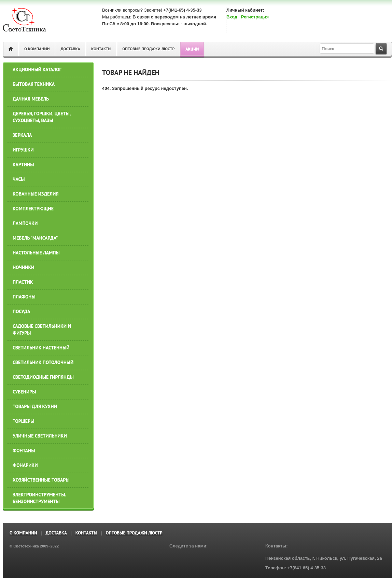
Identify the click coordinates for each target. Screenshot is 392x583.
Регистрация (255, 17)
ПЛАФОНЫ (24, 297)
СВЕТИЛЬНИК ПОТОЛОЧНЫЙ (43, 362)
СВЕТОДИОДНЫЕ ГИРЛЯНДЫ (43, 377)
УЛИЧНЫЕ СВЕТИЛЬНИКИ (40, 436)
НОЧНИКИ (23, 267)
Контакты (101, 49)
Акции (192, 49)
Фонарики (25, 465)
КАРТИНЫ (23, 164)
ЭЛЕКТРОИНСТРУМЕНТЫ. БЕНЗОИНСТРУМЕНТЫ (39, 498)
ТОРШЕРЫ (23, 421)
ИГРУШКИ (23, 150)
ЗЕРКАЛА (22, 135)
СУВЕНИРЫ (24, 392)
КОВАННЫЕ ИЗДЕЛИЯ (36, 194)
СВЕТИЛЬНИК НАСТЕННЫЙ (41, 348)
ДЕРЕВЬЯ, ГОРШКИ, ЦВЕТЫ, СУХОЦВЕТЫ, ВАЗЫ (41, 117)
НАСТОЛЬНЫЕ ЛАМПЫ (36, 253)
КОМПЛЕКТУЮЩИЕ (33, 208)
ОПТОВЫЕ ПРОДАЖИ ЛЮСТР (148, 49)
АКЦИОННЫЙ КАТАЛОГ (37, 69)
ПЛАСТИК (23, 282)
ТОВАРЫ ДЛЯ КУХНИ (35, 406)
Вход (232, 17)
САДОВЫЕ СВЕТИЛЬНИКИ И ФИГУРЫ (42, 329)
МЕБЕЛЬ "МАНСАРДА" (35, 238)
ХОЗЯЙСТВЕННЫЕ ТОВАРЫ (41, 480)
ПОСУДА (21, 311)
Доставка (70, 49)
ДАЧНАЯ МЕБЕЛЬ (31, 99)
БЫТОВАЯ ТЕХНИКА (34, 84)
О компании (37, 49)
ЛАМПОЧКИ (25, 223)
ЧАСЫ (19, 179)
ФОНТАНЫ (24, 450)
